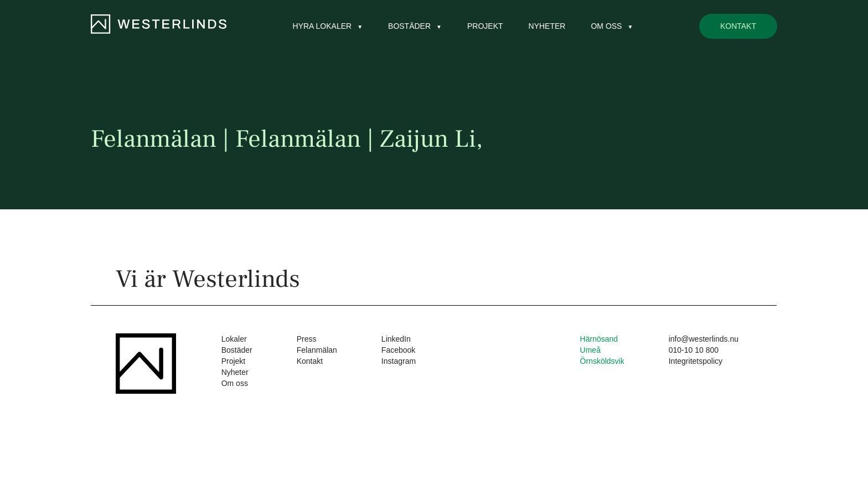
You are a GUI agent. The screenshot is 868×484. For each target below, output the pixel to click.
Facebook (398, 350)
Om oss (606, 26)
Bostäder (409, 26)
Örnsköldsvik (602, 361)
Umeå (590, 350)
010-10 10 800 (694, 350)
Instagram (399, 361)
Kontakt (738, 26)
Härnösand (599, 339)
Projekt (485, 26)
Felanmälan (317, 350)
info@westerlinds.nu (704, 339)
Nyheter (547, 26)
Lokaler (234, 339)
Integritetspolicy (696, 361)
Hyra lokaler (322, 26)
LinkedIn (396, 339)
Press (307, 339)
